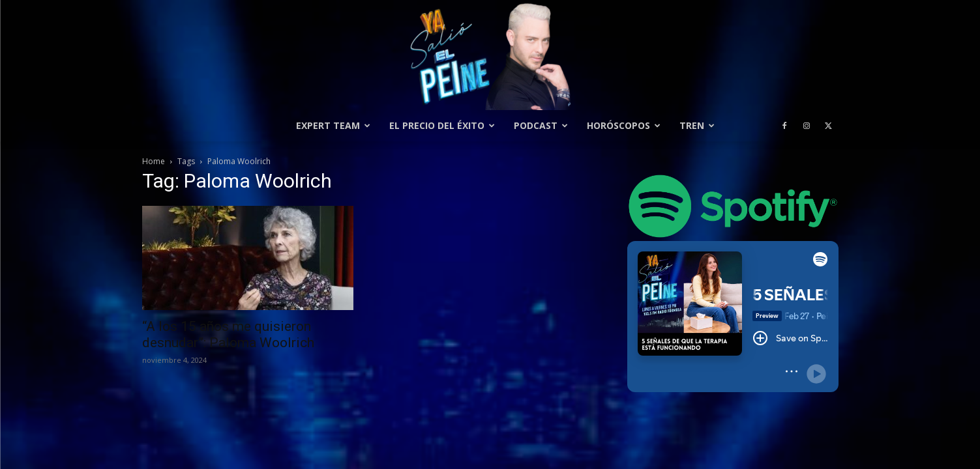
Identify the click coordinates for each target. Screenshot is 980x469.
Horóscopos (624, 125)
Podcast (541, 125)
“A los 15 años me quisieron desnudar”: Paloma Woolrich (228, 334)
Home (154, 161)
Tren (697, 125)
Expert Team (333, 125)
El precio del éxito (442, 125)
